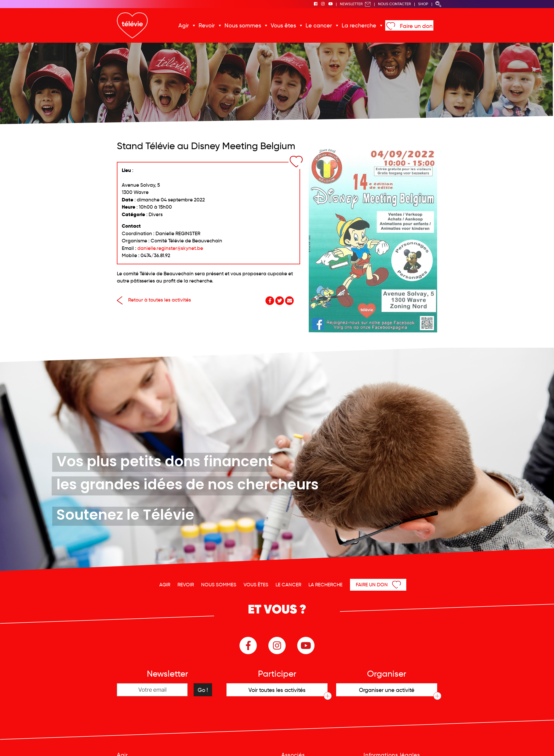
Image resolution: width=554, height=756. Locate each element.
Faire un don (407, 26)
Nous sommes (248, 25)
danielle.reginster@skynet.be (170, 248)
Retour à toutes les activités (154, 300)
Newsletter (355, 4)
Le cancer (317, 25)
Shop (423, 4)
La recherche (353, 25)
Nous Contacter (394, 4)
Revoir (215, 25)
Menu (520, 744)
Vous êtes (285, 25)
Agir (194, 25)
